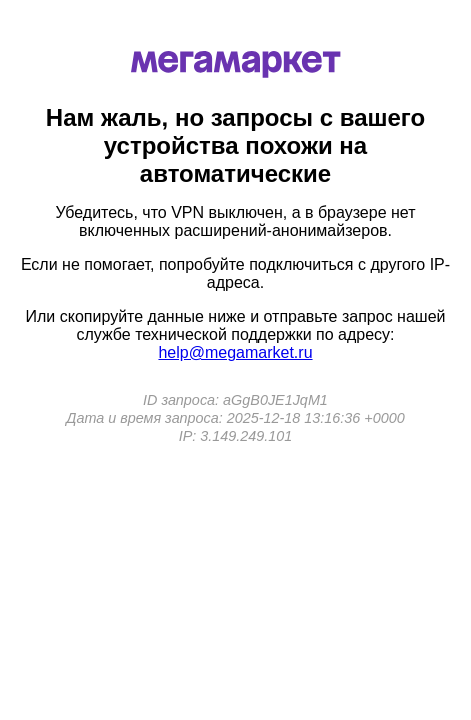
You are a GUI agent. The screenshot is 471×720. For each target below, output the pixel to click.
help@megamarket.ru (235, 352)
